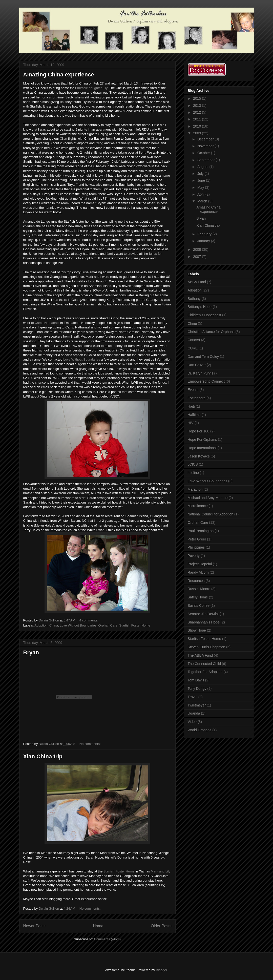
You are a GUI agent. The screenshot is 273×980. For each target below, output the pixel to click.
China (54, 625)
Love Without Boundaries (82, 359)
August (203, 167)
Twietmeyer (197, 705)
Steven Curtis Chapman (207, 647)
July (201, 174)
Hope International (202, 448)
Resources (196, 581)
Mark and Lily (161, 871)
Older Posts (161, 926)
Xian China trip (43, 756)
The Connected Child (204, 664)
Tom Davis (196, 680)
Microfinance (198, 506)
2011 (197, 119)
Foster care (197, 398)
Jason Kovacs (199, 456)
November (206, 146)
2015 (197, 98)
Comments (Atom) (107, 939)
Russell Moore (199, 589)
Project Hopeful (200, 564)
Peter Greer (197, 539)
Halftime (194, 415)
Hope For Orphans (202, 440)
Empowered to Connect (206, 381)
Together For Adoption (205, 672)
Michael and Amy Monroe (208, 498)
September (206, 160)
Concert (194, 340)
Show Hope (197, 630)
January (204, 241)
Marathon (195, 489)
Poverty (194, 556)
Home (98, 926)
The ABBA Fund (200, 655)
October (204, 153)
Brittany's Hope (200, 307)
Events (193, 390)
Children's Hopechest (205, 315)
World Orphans (200, 730)
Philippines (196, 547)
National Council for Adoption (211, 514)
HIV (191, 423)
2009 (197, 133)
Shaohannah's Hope (204, 622)
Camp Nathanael (47, 323)
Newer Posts (34, 926)
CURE (193, 348)
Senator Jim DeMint (203, 614)
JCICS (193, 464)
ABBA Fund (197, 282)
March (203, 201)
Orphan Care (108, 625)
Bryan (31, 652)
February (205, 234)
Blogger (161, 970)
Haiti (191, 406)
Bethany (194, 299)
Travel (193, 697)
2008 (197, 249)
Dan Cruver (197, 365)
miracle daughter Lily (92, 88)
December (206, 139)
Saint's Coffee (199, 606)
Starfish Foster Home (135, 625)
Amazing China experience (59, 75)
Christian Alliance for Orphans (211, 332)
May (201, 187)
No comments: (90, 744)
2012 (197, 112)
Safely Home (198, 597)
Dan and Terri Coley (203, 357)
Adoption (41, 625)
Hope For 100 (199, 431)
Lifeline (193, 473)
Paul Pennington (201, 531)
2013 (197, 106)
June (202, 180)
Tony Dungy (197, 689)
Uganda (194, 713)
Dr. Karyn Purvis (201, 373)
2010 (197, 126)
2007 (197, 257)
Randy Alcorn (198, 572)
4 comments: (89, 620)
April (201, 194)
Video (192, 722)
